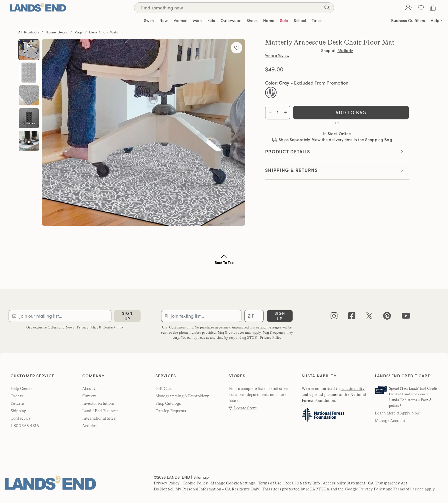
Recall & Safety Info (302, 483)
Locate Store (243, 408)
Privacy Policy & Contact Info (100, 327)
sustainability (353, 388)
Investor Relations (99, 403)
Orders (17, 396)
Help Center (22, 388)
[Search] (327, 8)
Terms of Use (270, 483)
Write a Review (277, 55)
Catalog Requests (171, 411)
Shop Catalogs (168, 403)
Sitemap (201, 477)
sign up (127, 316)
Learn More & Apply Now (397, 413)
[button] (408, 8)
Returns (18, 403)
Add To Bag (351, 113)
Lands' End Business (100, 411)
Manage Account (390, 420)
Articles (89, 426)
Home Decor (57, 32)
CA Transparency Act (388, 483)
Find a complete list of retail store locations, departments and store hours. (258, 394)
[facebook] (352, 317)
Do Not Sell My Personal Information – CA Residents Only (207, 489)
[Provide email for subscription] (60, 316)
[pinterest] (387, 317)
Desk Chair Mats (104, 32)
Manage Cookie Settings (233, 483)
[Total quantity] (278, 113)
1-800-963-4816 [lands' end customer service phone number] (25, 426)
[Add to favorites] (237, 48)
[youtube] (406, 317)
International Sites (99, 418)
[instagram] (334, 317)
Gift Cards (165, 388)
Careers (89, 396)
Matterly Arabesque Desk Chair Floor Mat (330, 43)
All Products (29, 32)
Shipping (18, 411)
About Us (90, 388)
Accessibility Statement (344, 483)
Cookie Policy (195, 483)
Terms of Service (409, 489)
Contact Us (20, 418)
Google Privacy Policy (365, 489)
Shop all (337, 51)
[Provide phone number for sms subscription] (201, 316)
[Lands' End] (38, 8)
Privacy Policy (271, 338)
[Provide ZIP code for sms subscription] (254, 316)
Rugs (79, 32)
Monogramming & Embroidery (182, 396)
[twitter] (369, 317)
